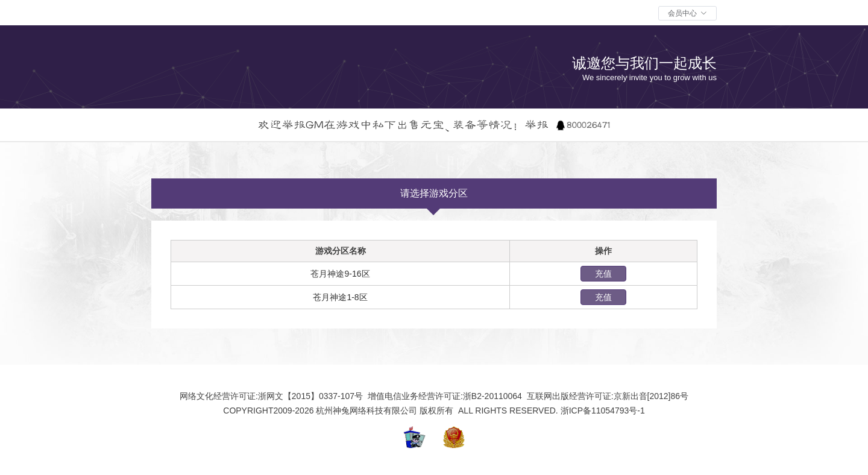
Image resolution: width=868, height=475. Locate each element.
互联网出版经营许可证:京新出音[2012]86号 (606, 396)
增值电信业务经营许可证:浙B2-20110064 (444, 396)
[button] (687, 13)
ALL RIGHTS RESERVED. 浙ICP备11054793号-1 (550, 411)
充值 (603, 274)
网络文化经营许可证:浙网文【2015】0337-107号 (272, 396)
